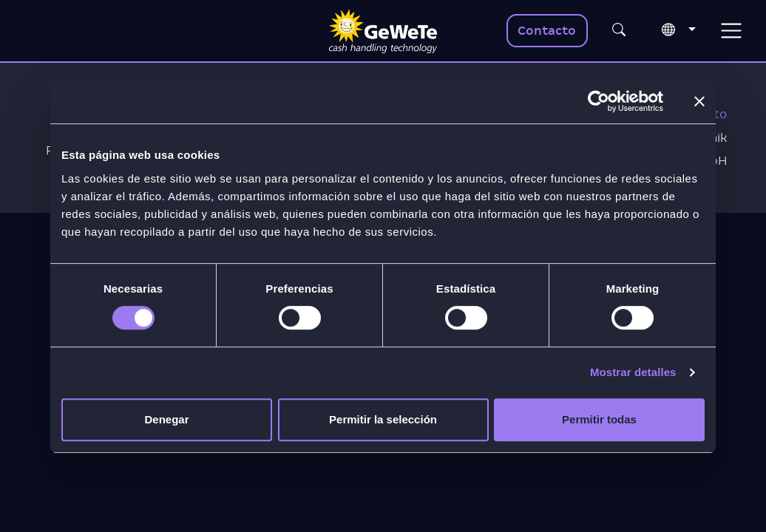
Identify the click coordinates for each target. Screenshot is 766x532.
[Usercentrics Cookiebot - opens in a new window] (599, 101)
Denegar (166, 419)
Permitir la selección (383, 419)
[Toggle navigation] (731, 31)
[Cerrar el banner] (699, 101)
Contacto (547, 31)
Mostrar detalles (633, 372)
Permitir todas (599, 419)
